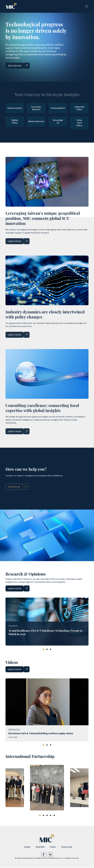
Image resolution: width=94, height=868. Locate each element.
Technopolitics (58, 108)
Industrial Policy (79, 108)
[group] (47, 800)
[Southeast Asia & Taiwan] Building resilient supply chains (41, 745)
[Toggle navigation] (87, 6)
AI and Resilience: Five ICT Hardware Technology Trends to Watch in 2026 (45, 644)
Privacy (53, 847)
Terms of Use (67, 847)
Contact (27, 847)
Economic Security (36, 108)
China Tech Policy (79, 123)
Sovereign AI (58, 122)
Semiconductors (36, 122)
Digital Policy (15, 122)
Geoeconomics (15, 108)
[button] (43, 661)
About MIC (40, 847)
